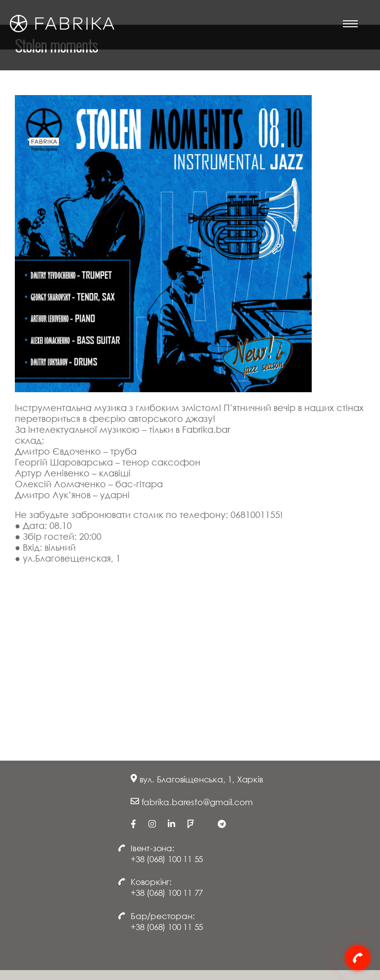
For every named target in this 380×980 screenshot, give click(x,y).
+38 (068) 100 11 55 (167, 859)
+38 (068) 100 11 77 (167, 893)
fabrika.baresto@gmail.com (197, 802)
